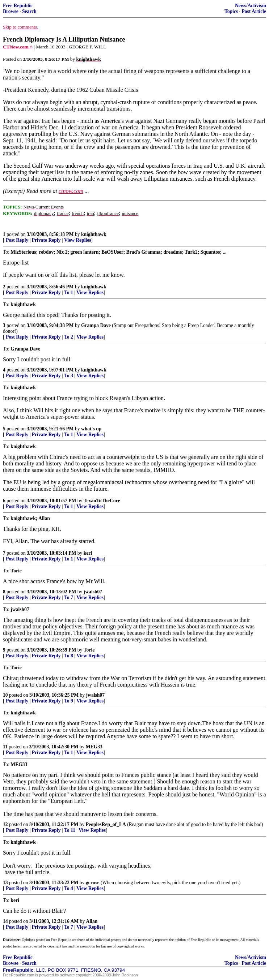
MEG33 (94, 747)
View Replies (78, 240)
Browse (11, 11)
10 (5, 695)
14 (5, 921)
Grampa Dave (96, 325)
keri (88, 553)
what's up (91, 429)
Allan (92, 921)
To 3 (69, 376)
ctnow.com (71, 191)
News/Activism (251, 6)
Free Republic (18, 6)
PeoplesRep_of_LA (106, 824)
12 (5, 824)
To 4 (69, 888)
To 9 (69, 701)
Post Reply (17, 240)
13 (5, 883)
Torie (89, 650)
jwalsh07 (93, 592)
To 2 (69, 337)
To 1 (69, 293)
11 (5, 747)
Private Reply (46, 240)
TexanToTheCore (102, 501)
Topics (231, 11)
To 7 (69, 598)
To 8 (69, 656)
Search (29, 11)
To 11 (70, 830)
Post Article (254, 11)
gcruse (93, 883)
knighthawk (94, 234)
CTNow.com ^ (18, 47)
